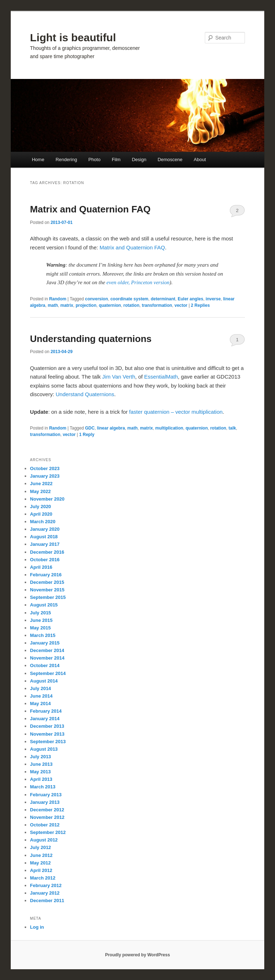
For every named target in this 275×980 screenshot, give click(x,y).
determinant (163, 299)
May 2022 (40, 491)
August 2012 (44, 840)
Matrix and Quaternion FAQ (90, 209)
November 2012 (47, 817)
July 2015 (41, 613)
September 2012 (48, 832)
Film (116, 160)
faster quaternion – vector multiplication (176, 412)
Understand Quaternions (85, 394)
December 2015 (47, 582)
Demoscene (170, 160)
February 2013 (46, 795)
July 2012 (41, 847)
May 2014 (40, 704)
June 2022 (41, 484)
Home (38, 160)
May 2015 (40, 628)
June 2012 (41, 855)
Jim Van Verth (119, 377)
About (200, 160)
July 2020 (41, 507)
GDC (90, 428)
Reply (87, 435)
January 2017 (45, 544)
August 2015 (44, 605)
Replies (200, 305)
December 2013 (47, 726)
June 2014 (41, 696)
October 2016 (45, 560)
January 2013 (45, 802)
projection (86, 305)
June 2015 (41, 620)
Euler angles (190, 299)
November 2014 (47, 658)
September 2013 (48, 742)
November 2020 (47, 499)
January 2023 (45, 476)
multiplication (169, 428)
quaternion (110, 305)
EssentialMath (161, 377)
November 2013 (47, 734)
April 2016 (41, 567)
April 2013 (41, 779)
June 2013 (41, 764)
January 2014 (45, 719)
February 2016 (46, 575)
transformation (157, 305)
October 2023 (45, 468)
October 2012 (45, 825)
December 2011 (47, 901)
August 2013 (44, 749)
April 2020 (41, 514)
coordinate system (129, 299)
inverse (213, 299)
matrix (67, 305)
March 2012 (43, 878)
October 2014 (45, 665)
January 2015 (45, 643)
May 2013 (40, 772)
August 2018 (44, 537)
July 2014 (41, 688)
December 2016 (47, 552)
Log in (37, 927)
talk (232, 428)
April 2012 (41, 870)
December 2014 (47, 650)
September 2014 (48, 673)
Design (139, 160)
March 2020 (43, 522)
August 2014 (44, 681)
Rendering (66, 160)
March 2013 (43, 787)
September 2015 (48, 597)
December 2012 (47, 810)
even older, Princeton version (138, 282)
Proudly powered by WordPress (137, 955)
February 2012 (46, 885)
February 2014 (46, 711)
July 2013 (41, 757)
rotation (132, 305)
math (53, 305)
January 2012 (45, 893)
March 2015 (43, 635)
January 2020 (45, 529)
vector (181, 305)
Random (58, 299)
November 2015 (47, 590)
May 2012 (40, 863)
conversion (96, 299)
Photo (95, 160)
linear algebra (111, 428)
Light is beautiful (73, 37)
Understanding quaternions (91, 339)
